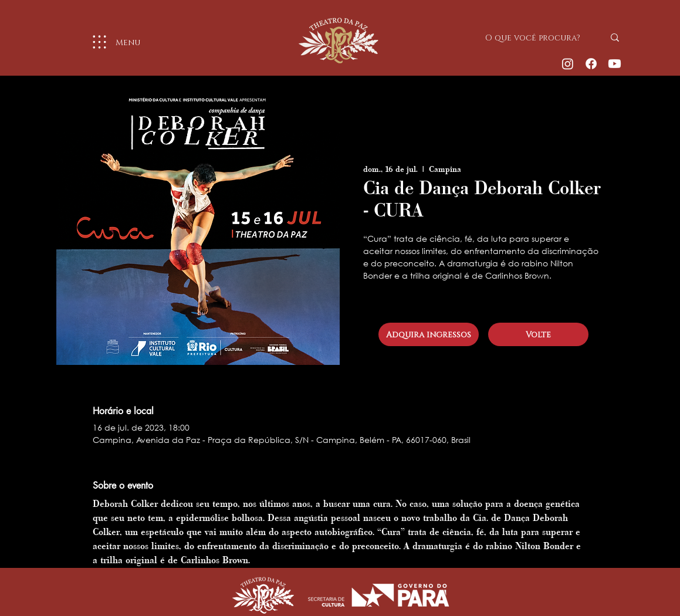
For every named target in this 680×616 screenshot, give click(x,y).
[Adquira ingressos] (429, 334)
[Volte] (538, 334)
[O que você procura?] (536, 38)
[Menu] (112, 42)
